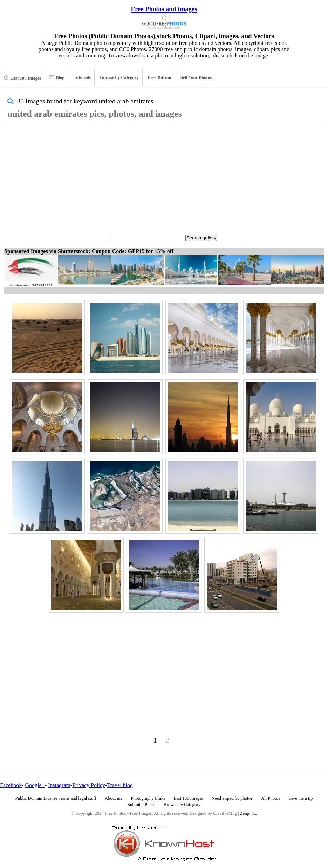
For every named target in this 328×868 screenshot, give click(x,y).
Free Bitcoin (160, 77)
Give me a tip (300, 798)
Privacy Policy (89, 785)
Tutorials (82, 77)
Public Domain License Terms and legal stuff (56, 798)
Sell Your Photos (196, 77)
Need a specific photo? (232, 798)
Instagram (59, 785)
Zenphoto (249, 813)
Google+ (35, 785)
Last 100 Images (23, 78)
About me (114, 798)
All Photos (271, 798)
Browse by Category (119, 77)
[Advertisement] (164, 176)
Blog (57, 77)
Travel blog (120, 785)
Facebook (11, 785)
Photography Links (148, 798)
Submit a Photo (141, 805)
